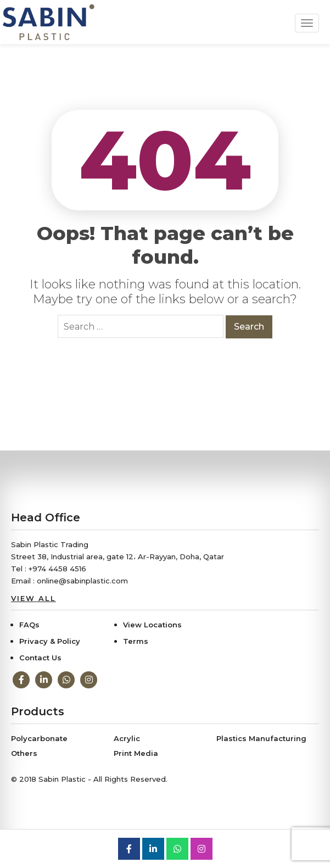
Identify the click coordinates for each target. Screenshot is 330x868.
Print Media (136, 753)
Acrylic (127, 738)
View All (33, 598)
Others (24, 753)
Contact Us (40, 658)
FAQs (29, 625)
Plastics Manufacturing (261, 738)
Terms (136, 641)
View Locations (152, 625)
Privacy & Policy (50, 641)
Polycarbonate (39, 738)
